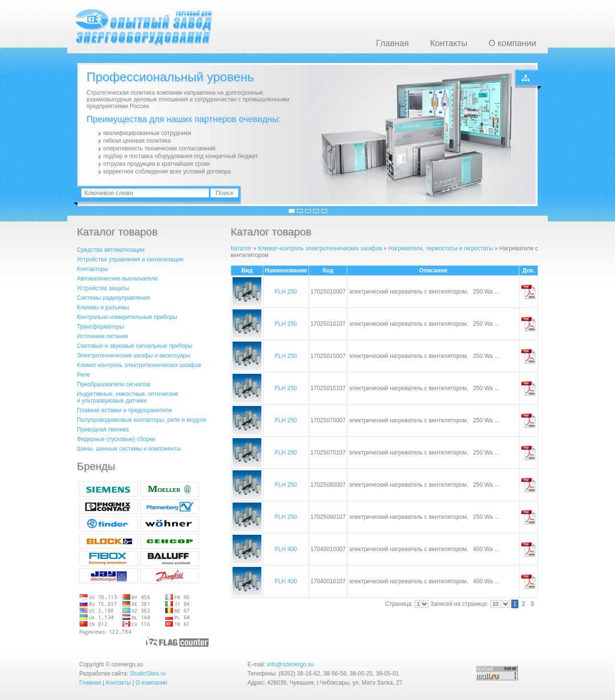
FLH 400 (286, 549)
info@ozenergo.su (291, 664)
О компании (512, 43)
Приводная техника (103, 430)
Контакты (449, 43)
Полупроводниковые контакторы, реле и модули (141, 420)
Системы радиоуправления (114, 298)
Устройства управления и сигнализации (130, 259)
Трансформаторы (100, 327)
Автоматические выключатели (117, 279)
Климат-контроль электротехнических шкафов (139, 365)
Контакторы (92, 269)
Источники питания (102, 336)
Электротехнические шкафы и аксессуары (134, 356)
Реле (83, 375)
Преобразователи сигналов (114, 384)
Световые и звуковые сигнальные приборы (135, 346)
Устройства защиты (103, 288)
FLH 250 (286, 292)
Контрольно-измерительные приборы (127, 317)
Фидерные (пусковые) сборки (116, 439)
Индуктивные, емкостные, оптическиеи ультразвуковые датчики (128, 397)
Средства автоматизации (111, 250)
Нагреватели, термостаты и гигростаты (441, 248)
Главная (392, 43)
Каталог (241, 248)
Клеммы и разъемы (103, 307)
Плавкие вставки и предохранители (124, 410)
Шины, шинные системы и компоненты (129, 449)
